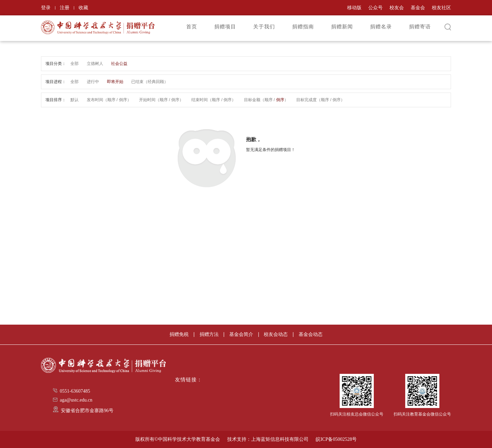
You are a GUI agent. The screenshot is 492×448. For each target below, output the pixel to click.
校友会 (397, 8)
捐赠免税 (179, 334)
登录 (46, 8)
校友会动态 (276, 334)
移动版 (354, 8)
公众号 (375, 8)
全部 (74, 64)
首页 (192, 27)
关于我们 (264, 27)
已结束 (137, 82)
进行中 (93, 82)
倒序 (123, 100)
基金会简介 (241, 334)
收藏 (83, 8)
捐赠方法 (209, 334)
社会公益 (119, 64)
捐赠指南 (303, 27)
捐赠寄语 (420, 27)
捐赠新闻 (342, 27)
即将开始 (115, 82)
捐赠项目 (225, 27)
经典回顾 (156, 82)
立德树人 (95, 64)
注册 (65, 8)
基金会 (418, 8)
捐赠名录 (381, 27)
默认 (74, 100)
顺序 (111, 100)
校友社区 (441, 8)
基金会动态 (311, 334)
